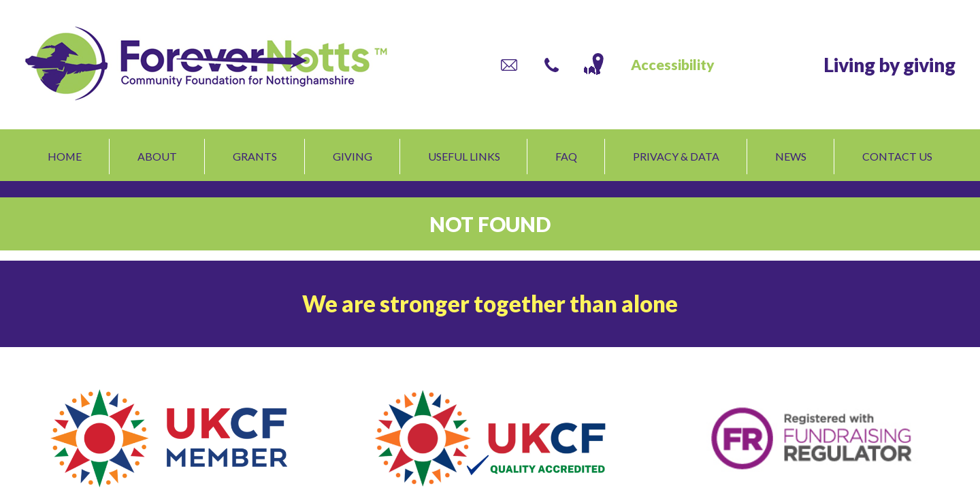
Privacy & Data (676, 156)
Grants (255, 156)
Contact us (897, 156)
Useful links (464, 156)
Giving (353, 156)
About (157, 156)
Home (65, 156)
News (791, 156)
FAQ (566, 156)
